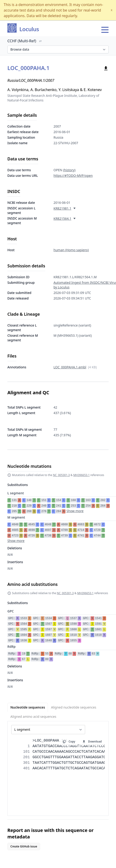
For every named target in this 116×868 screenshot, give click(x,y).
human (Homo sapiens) (71, 250)
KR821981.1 (62, 208)
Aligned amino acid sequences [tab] (33, 717)
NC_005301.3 (61, 475)
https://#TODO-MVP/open (73, 176)
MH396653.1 (82, 475)
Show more (75, 511)
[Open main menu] (105, 30)
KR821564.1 (62, 219)
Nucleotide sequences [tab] (28, 707)
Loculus (29, 29)
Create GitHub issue (24, 846)
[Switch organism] (40, 41)
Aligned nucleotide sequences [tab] (74, 707)
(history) (69, 170)
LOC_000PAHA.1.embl (70, 367)
